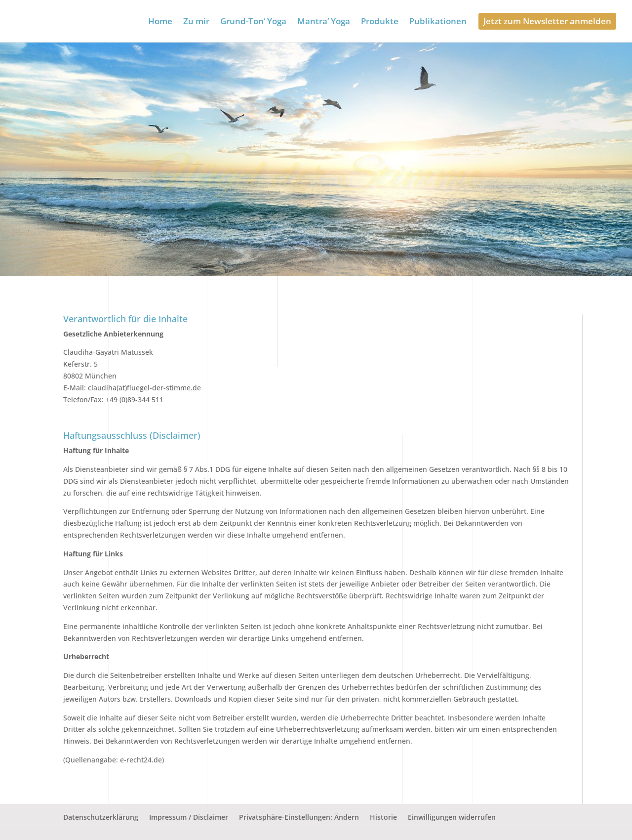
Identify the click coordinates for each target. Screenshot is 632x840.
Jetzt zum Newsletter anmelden (547, 21)
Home (160, 22)
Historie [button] (383, 817)
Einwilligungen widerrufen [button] (452, 817)
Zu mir (196, 22)
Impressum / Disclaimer (189, 817)
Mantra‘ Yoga (324, 22)
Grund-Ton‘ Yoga (253, 22)
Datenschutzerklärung (101, 817)
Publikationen (438, 22)
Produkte (380, 22)
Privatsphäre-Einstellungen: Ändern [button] (299, 817)
